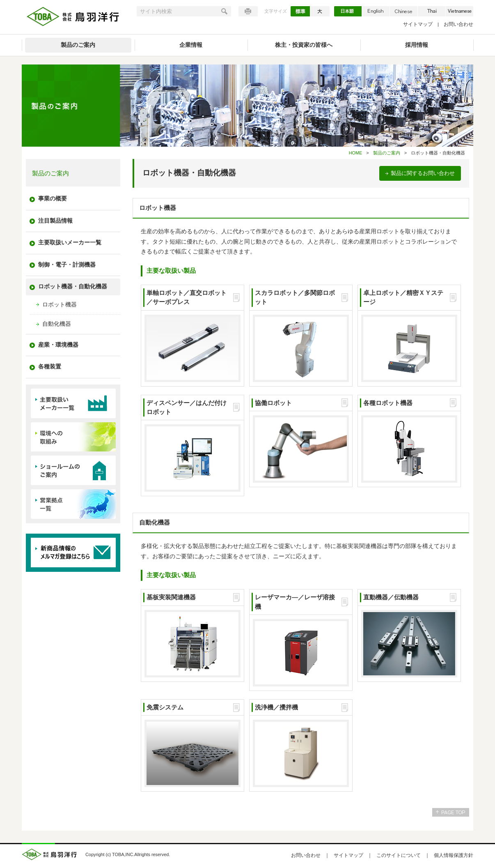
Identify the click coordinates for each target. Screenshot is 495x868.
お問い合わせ (458, 24)
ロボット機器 (60, 305)
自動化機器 (57, 324)
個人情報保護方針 (454, 855)
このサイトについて (399, 855)
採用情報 (417, 45)
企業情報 (191, 45)
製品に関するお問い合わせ (423, 173)
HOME (356, 153)
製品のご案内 (78, 45)
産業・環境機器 (58, 345)
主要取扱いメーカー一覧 (70, 243)
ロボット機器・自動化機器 (73, 287)
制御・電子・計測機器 (67, 265)
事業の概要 (53, 199)
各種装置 (50, 367)
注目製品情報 (55, 221)
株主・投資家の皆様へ (304, 45)
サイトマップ (418, 24)
